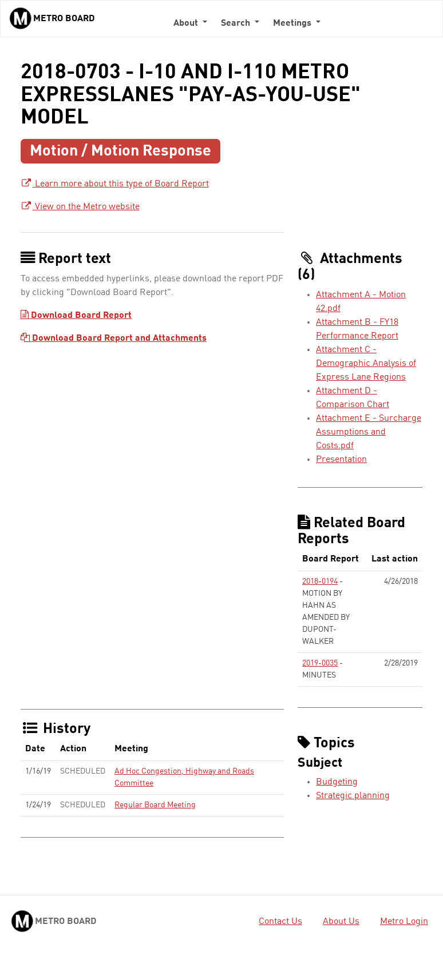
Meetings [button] (293, 23)
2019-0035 (320, 663)
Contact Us (280, 922)
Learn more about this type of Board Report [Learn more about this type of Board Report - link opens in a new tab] (115, 184)
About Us (341, 922)
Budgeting (337, 782)
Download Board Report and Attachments (114, 338)
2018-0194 (320, 581)
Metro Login (404, 922)
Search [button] (237, 23)
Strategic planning (353, 796)
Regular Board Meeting (155, 805)
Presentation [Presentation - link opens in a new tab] (341, 460)
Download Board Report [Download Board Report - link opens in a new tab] (76, 316)
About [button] (187, 23)
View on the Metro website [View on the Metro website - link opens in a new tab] (80, 207)
